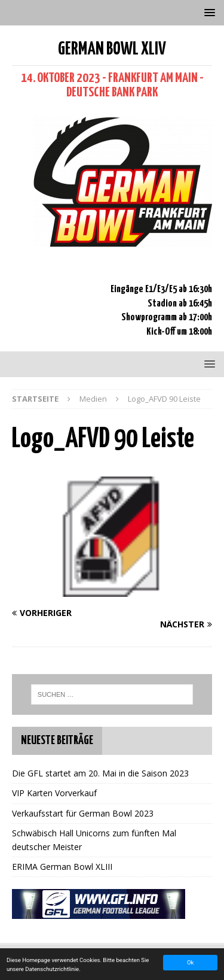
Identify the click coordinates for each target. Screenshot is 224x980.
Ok (190, 962)
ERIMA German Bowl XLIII (62, 867)
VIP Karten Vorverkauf (54, 793)
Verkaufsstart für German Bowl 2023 (83, 813)
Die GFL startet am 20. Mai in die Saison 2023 (100, 773)
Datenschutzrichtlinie (52, 969)
